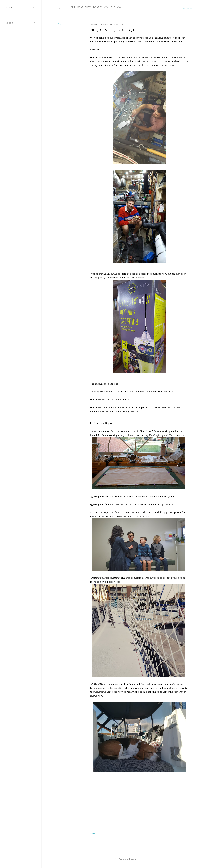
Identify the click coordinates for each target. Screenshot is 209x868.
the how (116, 7)
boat (80, 7)
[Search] (188, 9)
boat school (101, 7)
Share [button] (61, 24)
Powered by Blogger (125, 859)
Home (72, 7)
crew (88, 7)
